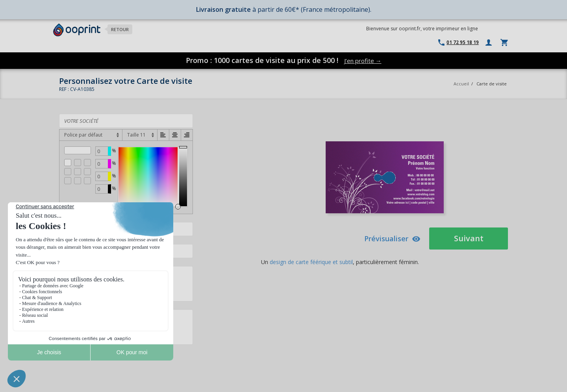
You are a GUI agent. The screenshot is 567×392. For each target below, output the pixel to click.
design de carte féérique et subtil (311, 262)
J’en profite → (363, 61)
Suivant (469, 238)
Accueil (461, 84)
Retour (120, 29)
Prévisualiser (392, 239)
